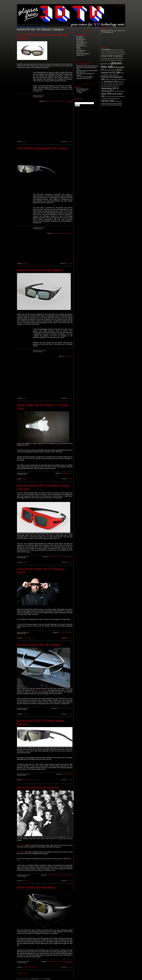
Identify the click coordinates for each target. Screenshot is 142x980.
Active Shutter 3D (51, 962)
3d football (106, 50)
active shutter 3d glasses (61, 962)
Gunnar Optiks (40, 690)
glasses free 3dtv (112, 65)
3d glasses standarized (58, 233)
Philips (78, 47)
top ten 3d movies (107, 99)
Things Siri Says (81, 91)
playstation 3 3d (110, 86)
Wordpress (48, 979)
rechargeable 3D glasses (61, 101)
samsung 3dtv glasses (67, 774)
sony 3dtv (70, 963)
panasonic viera (111, 82)
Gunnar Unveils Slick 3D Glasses (39, 645)
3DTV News (31, 780)
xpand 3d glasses (68, 356)
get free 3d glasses (117, 60)
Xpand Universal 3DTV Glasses (56, 557)
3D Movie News (81, 40)
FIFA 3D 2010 (108, 60)
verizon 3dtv (108, 101)
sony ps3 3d (108, 96)
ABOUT (123, 6)
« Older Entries (22, 973)
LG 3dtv (116, 72)
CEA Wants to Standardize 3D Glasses (42, 148)
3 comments (70, 780)
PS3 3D (79, 49)
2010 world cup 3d (110, 54)
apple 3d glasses (65, 473)
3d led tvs (104, 52)
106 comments (69, 263)
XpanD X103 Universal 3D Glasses (40, 270)
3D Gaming (80, 37)
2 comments (70, 479)
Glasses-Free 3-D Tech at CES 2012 (87, 66)
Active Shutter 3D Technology (36, 887)
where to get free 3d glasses (66, 875)
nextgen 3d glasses (50, 101)
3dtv (108, 52)
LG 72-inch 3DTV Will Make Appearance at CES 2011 (85, 78)
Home (118, 6)
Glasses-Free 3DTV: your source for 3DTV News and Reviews (32, 27)
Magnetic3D (80, 44)
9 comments (70, 398)
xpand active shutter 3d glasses (114, 103)
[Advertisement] (25, 105)
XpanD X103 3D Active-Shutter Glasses (112, 105)
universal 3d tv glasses (70, 102)
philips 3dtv (112, 84)
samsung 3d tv (108, 91)
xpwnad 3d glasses (68, 557)
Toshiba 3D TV (81, 55)
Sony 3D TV (31, 638)
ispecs (71, 473)
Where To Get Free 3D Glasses (38, 788)
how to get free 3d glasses (53, 875)
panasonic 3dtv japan (111, 80)
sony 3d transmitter (119, 91)
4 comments (70, 142)
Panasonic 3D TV (82, 46)
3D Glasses (25, 142)
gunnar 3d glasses (61, 708)
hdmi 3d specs (108, 70)
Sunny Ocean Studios (83, 54)
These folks (21, 852)
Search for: (79, 101)
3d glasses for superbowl (117, 50)
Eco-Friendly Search (82, 89)
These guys (21, 845)
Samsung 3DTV (81, 51)
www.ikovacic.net (35, 979)
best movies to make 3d (107, 58)
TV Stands (80, 92)
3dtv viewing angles (115, 52)
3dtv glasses (67, 233)
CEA (71, 233)
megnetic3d (116, 75)
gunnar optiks (69, 708)
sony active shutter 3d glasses (66, 632)
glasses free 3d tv (106, 64)
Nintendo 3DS (107, 77)
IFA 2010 (114, 70)
